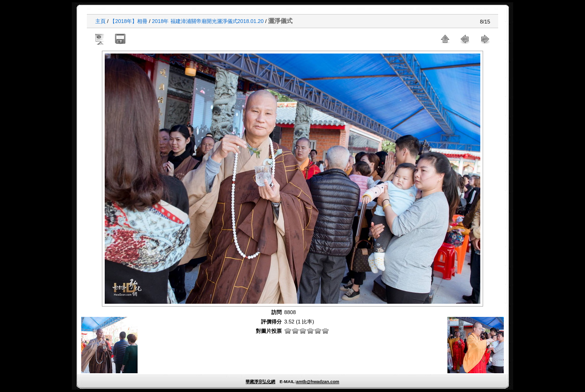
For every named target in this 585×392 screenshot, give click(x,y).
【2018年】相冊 (129, 21)
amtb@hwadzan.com (317, 382)
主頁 (100, 21)
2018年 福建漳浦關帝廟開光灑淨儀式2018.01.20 (208, 21)
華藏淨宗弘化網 (260, 382)
